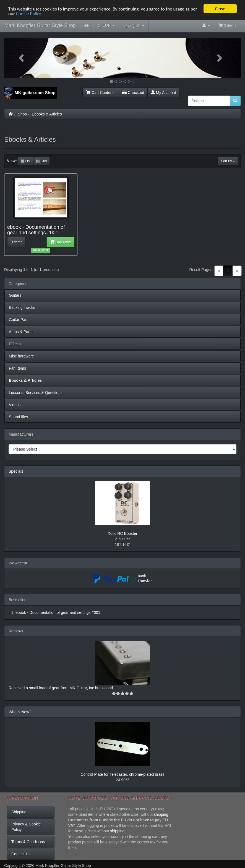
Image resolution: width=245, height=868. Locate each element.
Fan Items (17, 368)
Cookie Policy (29, 14)
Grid (41, 161)
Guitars (15, 295)
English (134, 26)
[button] (22, 58)
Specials (16, 471)
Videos (15, 405)
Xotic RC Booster (122, 533)
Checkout (133, 93)
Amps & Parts (21, 332)
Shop (23, 114)
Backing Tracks (22, 307)
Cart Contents (101, 93)
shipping (161, 814)
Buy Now (61, 242)
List (26, 161)
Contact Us (21, 854)
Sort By (228, 161)
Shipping (19, 812)
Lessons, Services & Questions (36, 393)
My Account (163, 93)
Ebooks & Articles (47, 114)
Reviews (16, 631)
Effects (15, 344)
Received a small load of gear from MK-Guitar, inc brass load (61, 688)
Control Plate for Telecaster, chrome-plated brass (122, 774)
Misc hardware (21, 356)
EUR (106, 26)
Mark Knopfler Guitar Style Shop (40, 25)
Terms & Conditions (28, 842)
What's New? (20, 712)
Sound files (18, 417)
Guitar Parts (19, 320)
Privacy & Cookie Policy (26, 827)
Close (220, 9)
